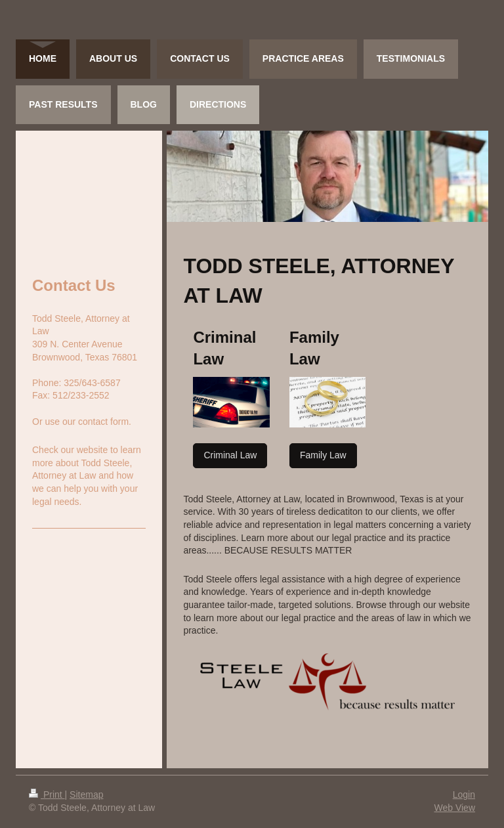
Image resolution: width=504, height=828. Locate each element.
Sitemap (86, 795)
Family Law (323, 455)
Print (47, 795)
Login (464, 795)
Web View (454, 808)
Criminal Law (230, 455)
